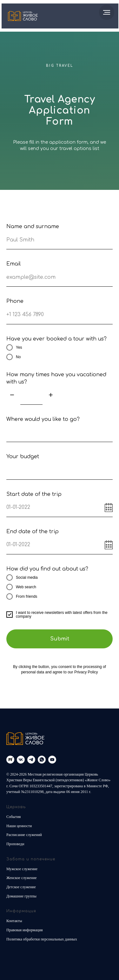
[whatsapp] (42, 760)
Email (13, 264)
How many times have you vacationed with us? (56, 378)
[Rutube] (10, 760)
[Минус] (12, 395)
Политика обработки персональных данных (42, 939)
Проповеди (15, 844)
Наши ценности (19, 826)
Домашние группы (21, 896)
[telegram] (31, 760)
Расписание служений (24, 835)
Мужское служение (22, 869)
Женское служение (22, 878)
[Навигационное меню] (107, 12)
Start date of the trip (34, 494)
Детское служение (21, 887)
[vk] (21, 760)
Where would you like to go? (43, 419)
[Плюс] (51, 395)
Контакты (14, 921)
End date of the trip (33, 532)
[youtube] (52, 760)
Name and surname (33, 227)
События (13, 817)
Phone (15, 301)
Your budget (23, 457)
